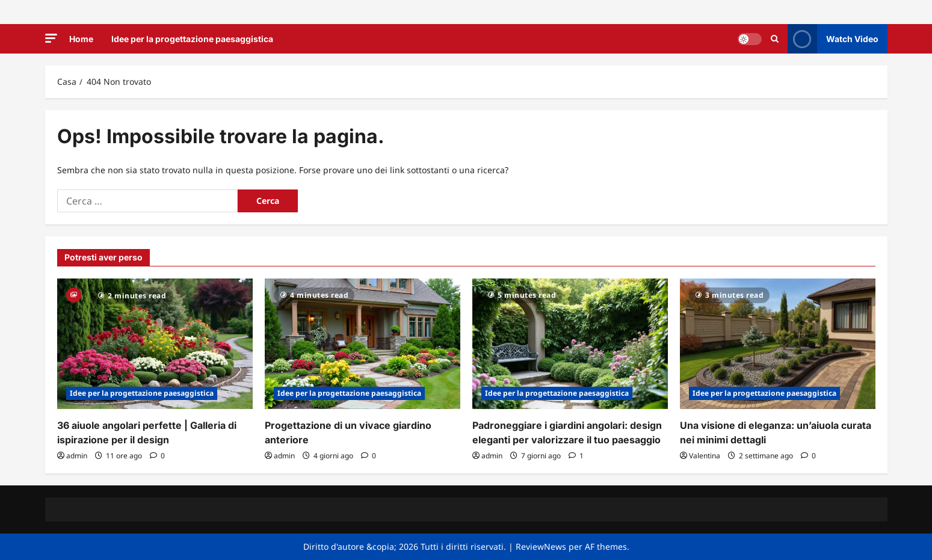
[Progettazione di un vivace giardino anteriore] (363, 344)
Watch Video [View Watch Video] (833, 39)
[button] (51, 38)
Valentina (705, 456)
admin (77, 456)
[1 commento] (576, 456)
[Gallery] (74, 294)
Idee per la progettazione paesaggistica (192, 39)
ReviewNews (541, 546)
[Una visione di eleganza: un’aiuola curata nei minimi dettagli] (778, 344)
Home (81, 39)
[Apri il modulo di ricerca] (775, 39)
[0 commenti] (157, 456)
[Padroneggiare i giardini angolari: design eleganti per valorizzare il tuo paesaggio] (570, 344)
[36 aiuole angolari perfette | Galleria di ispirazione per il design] (155, 344)
